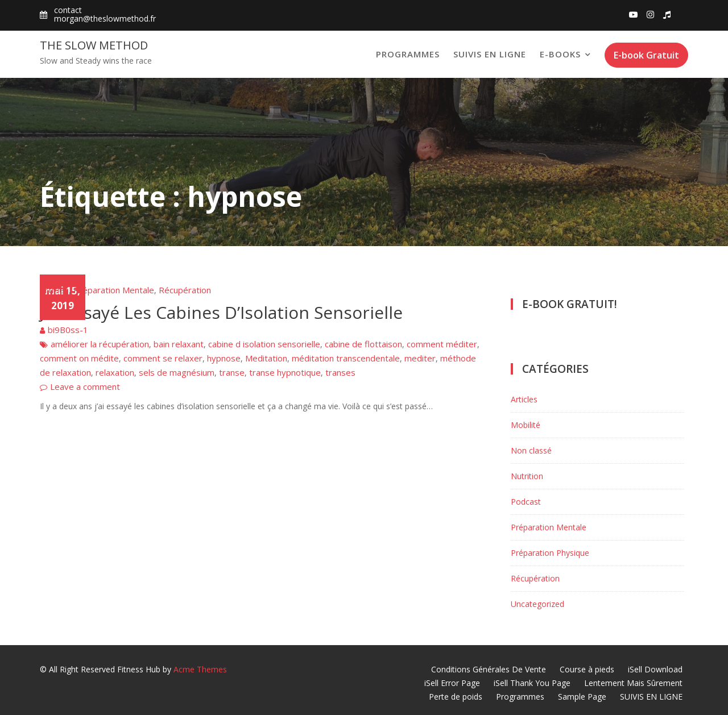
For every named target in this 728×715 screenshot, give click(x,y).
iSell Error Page (452, 683)
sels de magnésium (177, 372)
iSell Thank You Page (532, 683)
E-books (560, 54)
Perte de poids (456, 697)
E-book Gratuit (646, 55)
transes (340, 372)
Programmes (408, 54)
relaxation (115, 372)
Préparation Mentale (114, 290)
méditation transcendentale (346, 358)
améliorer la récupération (100, 344)
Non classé (531, 450)
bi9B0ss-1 (68, 330)
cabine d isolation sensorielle (264, 344)
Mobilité (526, 425)
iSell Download (655, 669)
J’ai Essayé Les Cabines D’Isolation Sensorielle (221, 312)
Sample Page (582, 697)
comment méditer (442, 344)
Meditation (266, 358)
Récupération (185, 290)
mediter (420, 358)
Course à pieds (587, 669)
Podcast (526, 502)
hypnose (224, 358)
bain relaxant (179, 344)
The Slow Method (94, 45)
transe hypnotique (285, 372)
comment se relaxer (163, 358)
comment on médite (79, 358)
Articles (54, 290)
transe (232, 372)
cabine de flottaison (363, 344)
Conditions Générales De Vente (489, 669)
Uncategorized (537, 604)
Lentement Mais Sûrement (633, 683)
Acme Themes (200, 669)
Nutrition (527, 476)
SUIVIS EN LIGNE (490, 54)
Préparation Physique (550, 553)
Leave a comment (85, 386)
